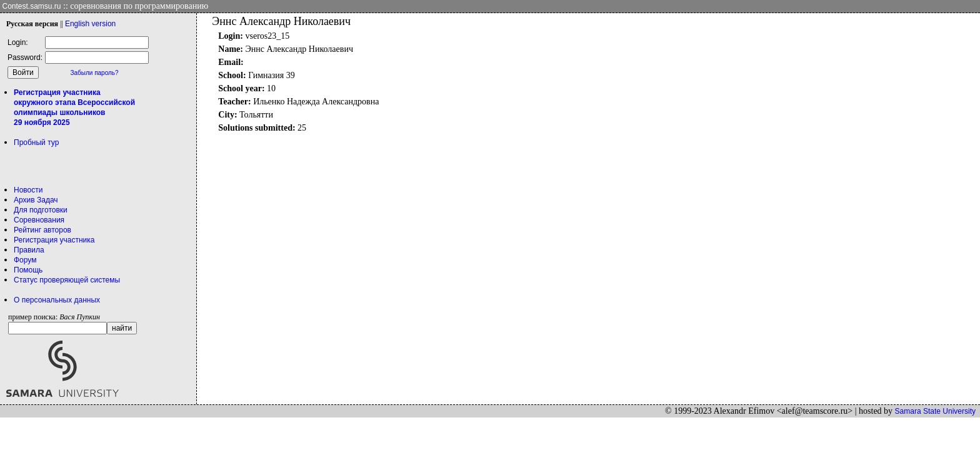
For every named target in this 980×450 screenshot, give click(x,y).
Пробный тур (36, 142)
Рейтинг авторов (42, 230)
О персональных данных (57, 300)
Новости (28, 190)
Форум (25, 260)
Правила (29, 250)
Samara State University (935, 411)
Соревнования (39, 220)
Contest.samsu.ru (32, 6)
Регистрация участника (54, 240)
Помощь (28, 270)
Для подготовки (41, 210)
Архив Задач (36, 200)
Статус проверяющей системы (67, 280)
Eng (90, 24)
